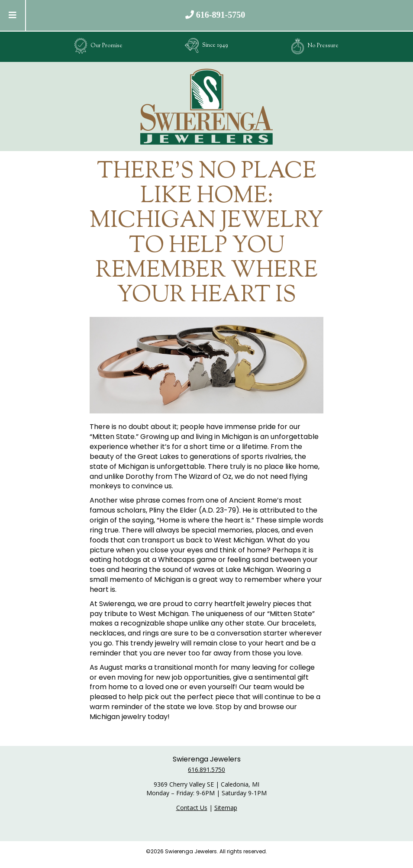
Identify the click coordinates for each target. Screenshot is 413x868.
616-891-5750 (221, 15)
